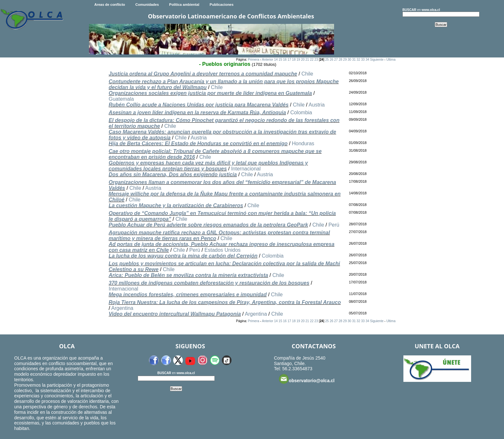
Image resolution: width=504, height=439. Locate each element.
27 (336, 60)
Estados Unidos (222, 250)
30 (349, 60)
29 (345, 60)
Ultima (391, 60)
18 (294, 60)
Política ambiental (184, 5)
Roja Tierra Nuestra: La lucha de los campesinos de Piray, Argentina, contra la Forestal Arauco (225, 302)
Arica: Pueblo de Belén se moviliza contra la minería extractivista (188, 275)
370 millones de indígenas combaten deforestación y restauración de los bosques (209, 283)
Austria (317, 105)
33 (363, 60)
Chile (307, 74)
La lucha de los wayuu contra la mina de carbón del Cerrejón (183, 256)
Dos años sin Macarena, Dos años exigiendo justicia (173, 174)
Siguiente (377, 60)
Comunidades (147, 5)
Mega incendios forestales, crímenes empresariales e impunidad (188, 295)
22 (312, 60)
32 (358, 60)
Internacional (246, 169)
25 (327, 60)
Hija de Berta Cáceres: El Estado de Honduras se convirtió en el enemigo (198, 143)
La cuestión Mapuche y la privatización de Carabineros (176, 205)
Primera (254, 60)
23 (316, 60)
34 (367, 60)
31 (354, 60)
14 (276, 60)
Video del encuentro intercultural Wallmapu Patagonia (175, 314)
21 (307, 60)
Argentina (122, 308)
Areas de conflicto (109, 5)
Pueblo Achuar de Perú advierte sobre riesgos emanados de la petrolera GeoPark (208, 225)
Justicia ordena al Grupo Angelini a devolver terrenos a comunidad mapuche (203, 74)
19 (298, 60)
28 (340, 60)
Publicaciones (222, 5)
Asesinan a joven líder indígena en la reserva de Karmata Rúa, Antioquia (197, 112)
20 (303, 60)
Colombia (301, 112)
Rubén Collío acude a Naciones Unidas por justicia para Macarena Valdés (199, 105)
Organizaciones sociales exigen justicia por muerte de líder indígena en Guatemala (210, 93)
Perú (334, 225)
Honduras (303, 143)
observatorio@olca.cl (307, 379)
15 (280, 60)
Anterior (267, 60)
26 (331, 60)
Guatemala (121, 99)
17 (289, 60)
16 (285, 60)
